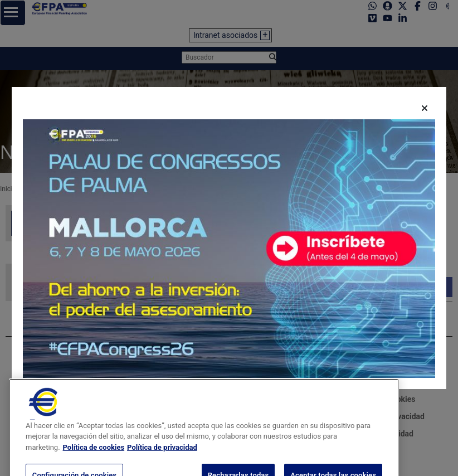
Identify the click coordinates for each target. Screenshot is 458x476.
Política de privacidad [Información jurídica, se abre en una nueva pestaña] (162, 464)
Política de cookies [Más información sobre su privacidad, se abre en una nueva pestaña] (94, 464)
